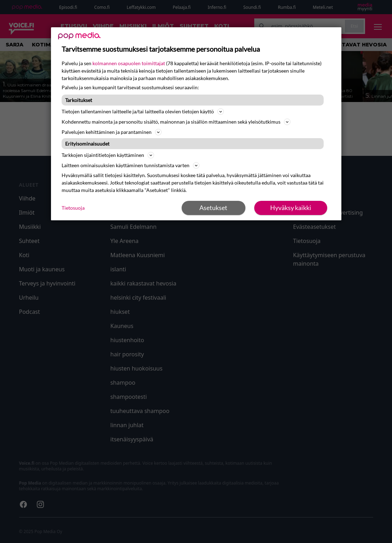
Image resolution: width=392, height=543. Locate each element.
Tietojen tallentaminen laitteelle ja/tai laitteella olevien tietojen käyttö (143, 112)
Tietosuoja (73, 208)
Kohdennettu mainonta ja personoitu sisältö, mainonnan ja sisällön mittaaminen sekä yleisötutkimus (176, 122)
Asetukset (213, 208)
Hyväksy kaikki (291, 208)
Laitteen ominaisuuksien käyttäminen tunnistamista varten (130, 165)
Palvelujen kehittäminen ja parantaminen (112, 132)
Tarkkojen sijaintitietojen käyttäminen (108, 155)
